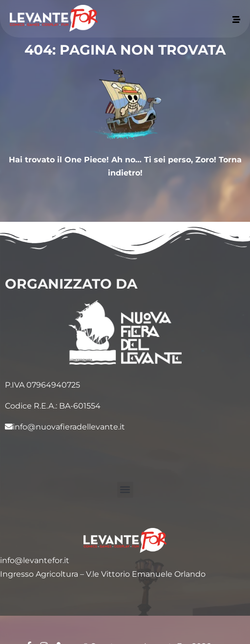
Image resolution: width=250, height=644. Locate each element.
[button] (125, 490)
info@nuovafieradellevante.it (65, 427)
